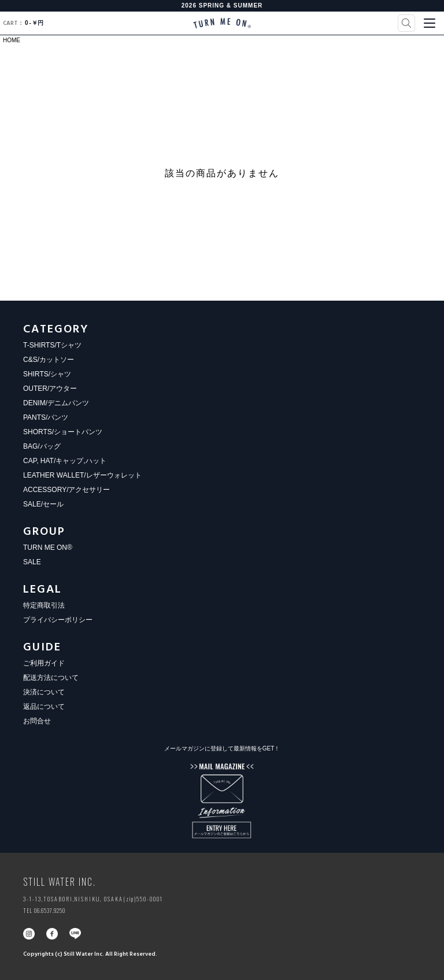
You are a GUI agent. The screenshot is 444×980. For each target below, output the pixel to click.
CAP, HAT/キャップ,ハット (65, 461)
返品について (44, 707)
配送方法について (51, 678)
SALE (32, 562)
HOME (12, 40)
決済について (44, 692)
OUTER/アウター (50, 389)
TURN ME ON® (48, 548)
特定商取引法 (44, 605)
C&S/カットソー (49, 360)
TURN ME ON (222, 23)
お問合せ (37, 721)
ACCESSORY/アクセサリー (66, 490)
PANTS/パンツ (46, 417)
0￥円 (23, 23)
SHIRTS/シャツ (47, 374)
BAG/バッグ (42, 446)
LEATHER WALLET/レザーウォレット (82, 475)
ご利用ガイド (44, 663)
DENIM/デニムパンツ (56, 403)
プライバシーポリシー (58, 620)
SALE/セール (43, 504)
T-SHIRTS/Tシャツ (52, 345)
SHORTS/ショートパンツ (63, 432)
